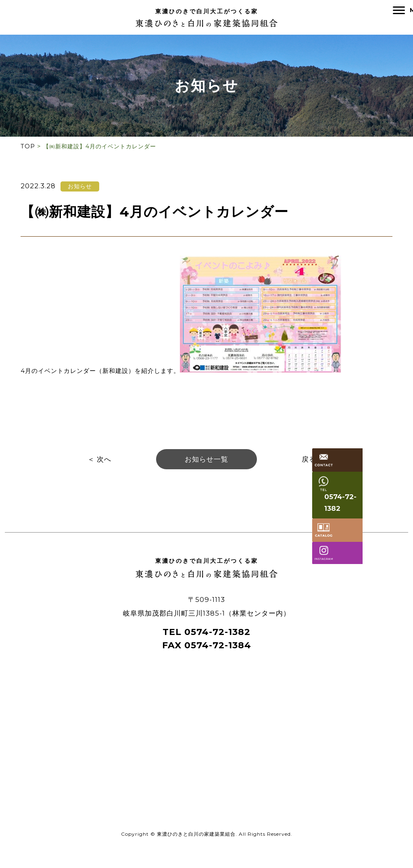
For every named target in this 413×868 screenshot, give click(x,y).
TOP (28, 149)
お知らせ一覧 (206, 464)
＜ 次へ (99, 464)
